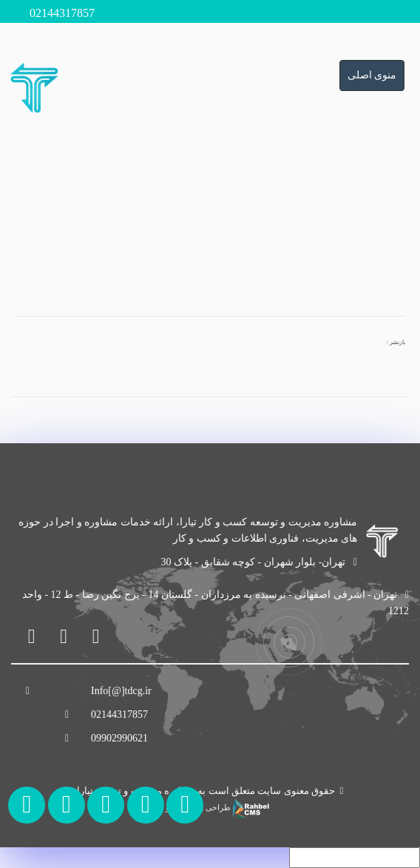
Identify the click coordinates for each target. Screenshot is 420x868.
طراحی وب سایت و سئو (210, 808)
